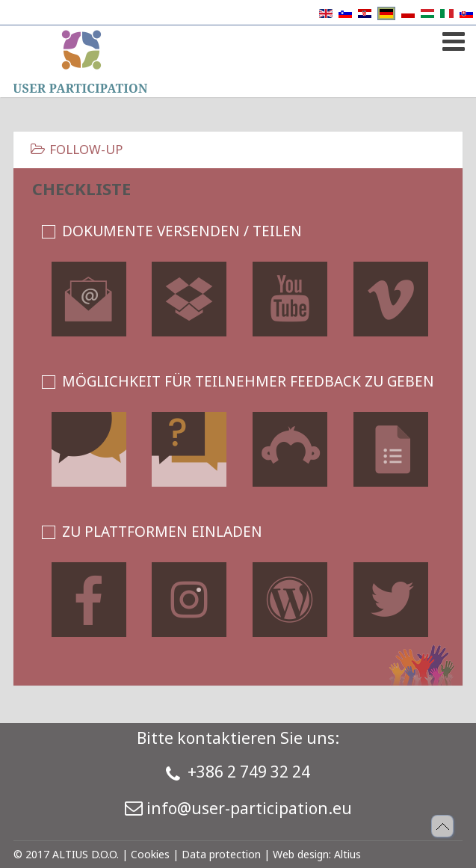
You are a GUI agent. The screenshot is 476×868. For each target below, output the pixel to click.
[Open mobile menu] (452, 39)
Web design (301, 854)
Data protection (221, 854)
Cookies (150, 854)
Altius (347, 854)
